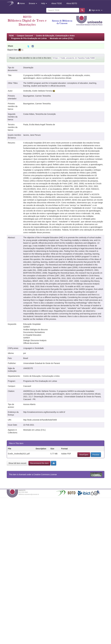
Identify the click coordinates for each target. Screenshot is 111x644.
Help (44, 3)
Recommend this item (39, 463)
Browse (33, 3)
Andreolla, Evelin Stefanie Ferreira (38, 91)
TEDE (11, 36)
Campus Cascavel (25, 36)
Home (21, 3)
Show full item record (17, 463)
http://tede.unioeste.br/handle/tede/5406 (40, 420)
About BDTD (72, 3)
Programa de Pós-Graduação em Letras (29, 38)
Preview (96, 455)
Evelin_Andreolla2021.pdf (19, 454)
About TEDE (56, 3)
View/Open (84, 455)
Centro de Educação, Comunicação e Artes (55, 36)
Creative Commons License (45, 474)
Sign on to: (96, 10)
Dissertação (28, 68)
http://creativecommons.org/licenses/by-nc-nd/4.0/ (44, 412)
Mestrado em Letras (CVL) (61, 38)
